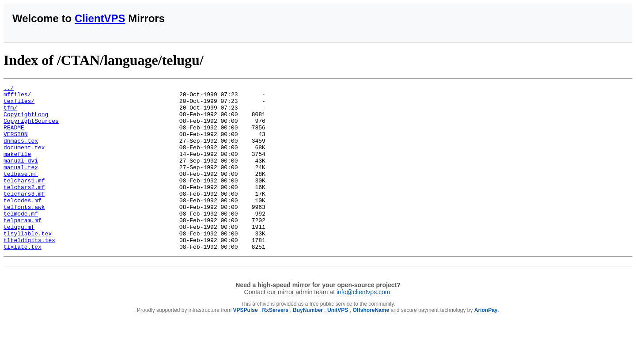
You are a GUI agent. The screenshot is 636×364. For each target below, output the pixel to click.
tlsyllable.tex (28, 264)
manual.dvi (21, 176)
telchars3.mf (24, 216)
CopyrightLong (26, 121)
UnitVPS (338, 343)
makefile (17, 168)
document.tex (24, 160)
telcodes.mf (23, 224)
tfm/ (10, 113)
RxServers (275, 343)
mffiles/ (17, 97)
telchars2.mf (24, 208)
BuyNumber (308, 343)
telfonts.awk (24, 232)
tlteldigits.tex (29, 272)
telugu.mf (19, 256)
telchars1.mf (24, 200)
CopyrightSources (31, 129)
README (14, 136)
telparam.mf (23, 248)
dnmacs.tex (21, 152)
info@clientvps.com (363, 325)
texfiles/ (19, 105)
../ (9, 89)
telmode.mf (21, 240)
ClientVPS (100, 18)
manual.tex (21, 184)
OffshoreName (371, 343)
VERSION (16, 144)
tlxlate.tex (23, 280)
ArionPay (486, 343)
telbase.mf (21, 192)
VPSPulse (246, 343)
